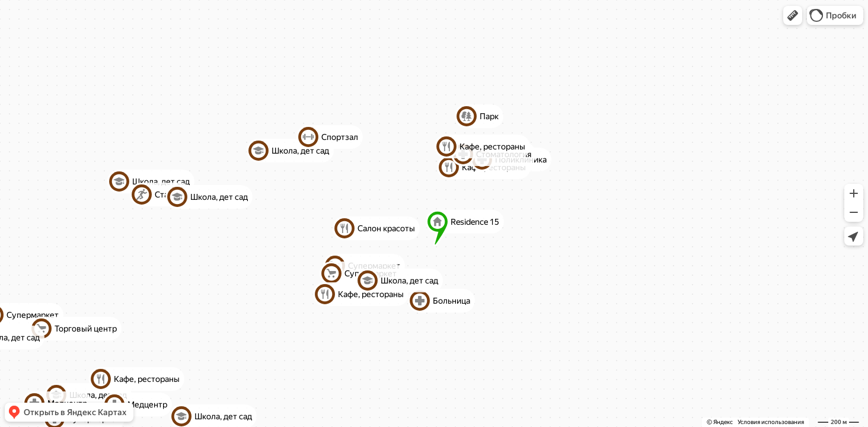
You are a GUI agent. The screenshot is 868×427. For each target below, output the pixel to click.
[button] (793, 15)
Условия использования (771, 422)
